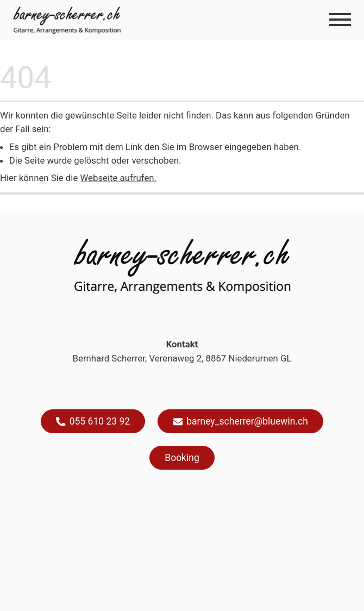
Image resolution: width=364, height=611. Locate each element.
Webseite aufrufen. (118, 178)
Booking (182, 458)
